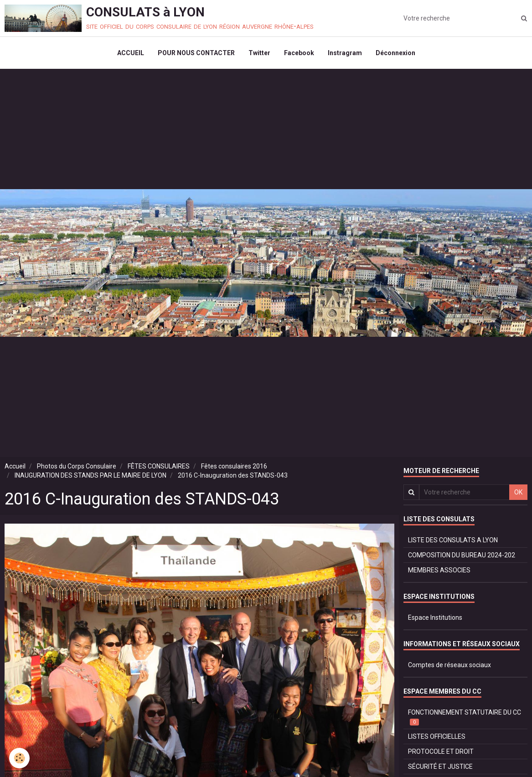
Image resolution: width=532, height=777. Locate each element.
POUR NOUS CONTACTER (196, 53)
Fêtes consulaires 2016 (234, 466)
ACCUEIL (131, 53)
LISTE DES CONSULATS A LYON (453, 540)
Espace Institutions (435, 617)
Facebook (299, 53)
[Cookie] (19, 758)
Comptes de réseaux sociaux (449, 665)
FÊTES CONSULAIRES (159, 466)
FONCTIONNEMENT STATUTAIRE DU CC (465, 717)
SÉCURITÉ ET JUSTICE (440, 767)
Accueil (15, 466)
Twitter (259, 53)
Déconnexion (395, 53)
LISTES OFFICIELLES (437, 736)
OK (518, 492)
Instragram (345, 53)
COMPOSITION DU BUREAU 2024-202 (462, 555)
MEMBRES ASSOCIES (439, 570)
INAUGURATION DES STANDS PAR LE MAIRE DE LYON (90, 475)
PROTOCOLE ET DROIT (441, 751)
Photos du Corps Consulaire (77, 466)
